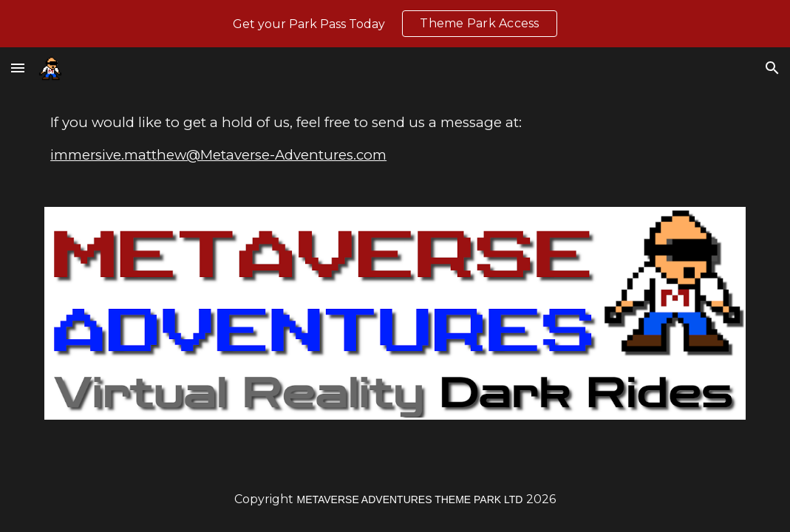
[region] (395, 24)
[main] (395, 139)
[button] (18, 68)
